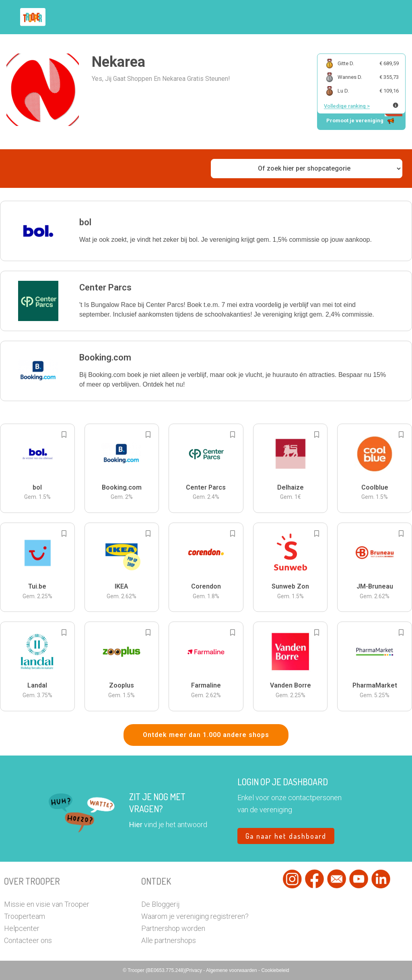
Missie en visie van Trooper (47, 904)
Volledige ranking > (347, 106)
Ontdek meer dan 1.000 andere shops (206, 735)
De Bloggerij (160, 904)
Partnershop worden (173, 928)
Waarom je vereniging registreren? (195, 916)
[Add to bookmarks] (64, 434)
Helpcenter (22, 928)
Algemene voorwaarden (232, 970)
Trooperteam (25, 916)
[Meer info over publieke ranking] (396, 105)
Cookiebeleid (275, 970)
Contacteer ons (28, 940)
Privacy (195, 970)
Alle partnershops (169, 940)
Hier (136, 825)
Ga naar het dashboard (286, 836)
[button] (206, 231)
